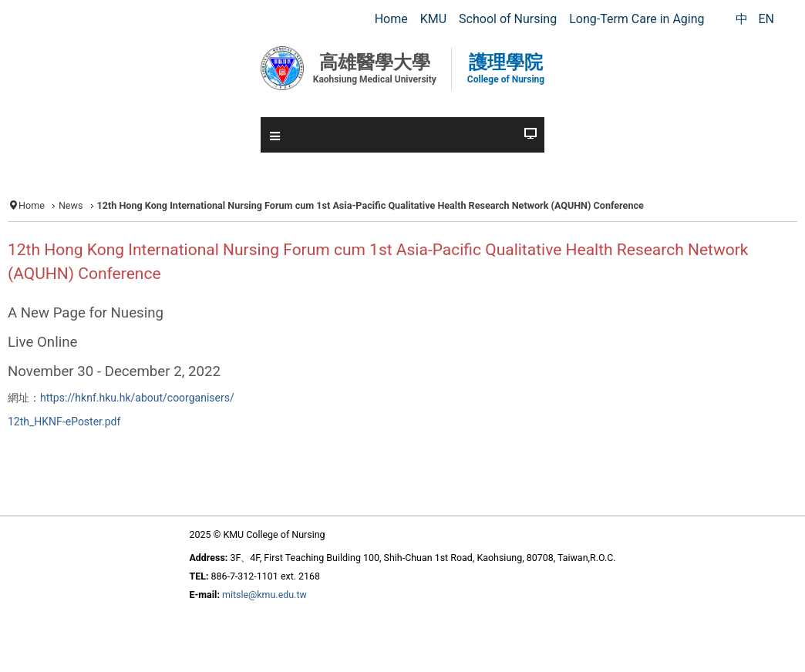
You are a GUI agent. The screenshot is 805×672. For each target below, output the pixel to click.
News (71, 205)
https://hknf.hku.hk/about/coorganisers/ (137, 398)
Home (32, 205)
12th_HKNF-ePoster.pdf (64, 422)
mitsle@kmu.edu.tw (264, 595)
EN (766, 19)
